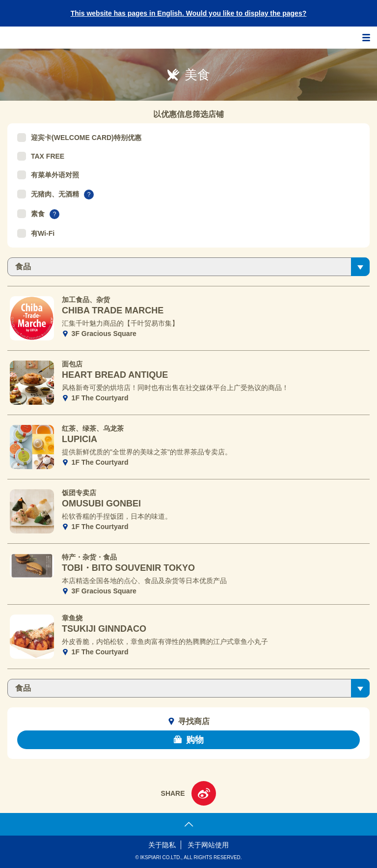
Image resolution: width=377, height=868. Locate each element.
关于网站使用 (208, 845)
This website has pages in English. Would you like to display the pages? (189, 13)
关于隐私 (162, 845)
